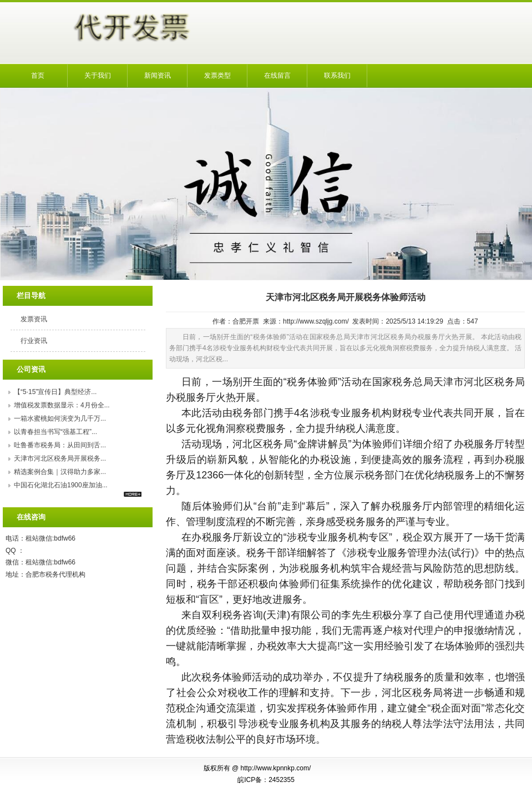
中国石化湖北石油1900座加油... (61, 485)
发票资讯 (34, 319)
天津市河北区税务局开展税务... (60, 458)
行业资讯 (34, 341)
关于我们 (98, 75)
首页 (38, 75)
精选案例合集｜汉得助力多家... (60, 472)
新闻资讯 (158, 75)
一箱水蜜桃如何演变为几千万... (60, 418)
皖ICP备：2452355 (266, 780)
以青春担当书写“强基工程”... (55, 432)
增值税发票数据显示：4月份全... (62, 405)
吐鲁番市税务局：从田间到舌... (60, 445)
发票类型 (217, 75)
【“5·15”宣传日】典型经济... (55, 392)
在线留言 (277, 75)
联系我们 (337, 75)
